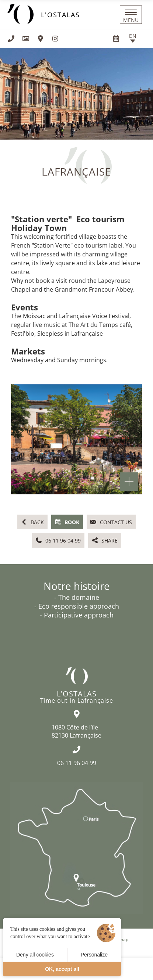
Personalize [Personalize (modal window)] (94, 955)
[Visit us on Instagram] (55, 39)
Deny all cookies (35, 955)
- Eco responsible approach (77, 606)
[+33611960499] (11, 39)
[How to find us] (41, 39)
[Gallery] (26, 39)
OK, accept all (62, 969)
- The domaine (77, 597)
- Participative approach (77, 615)
